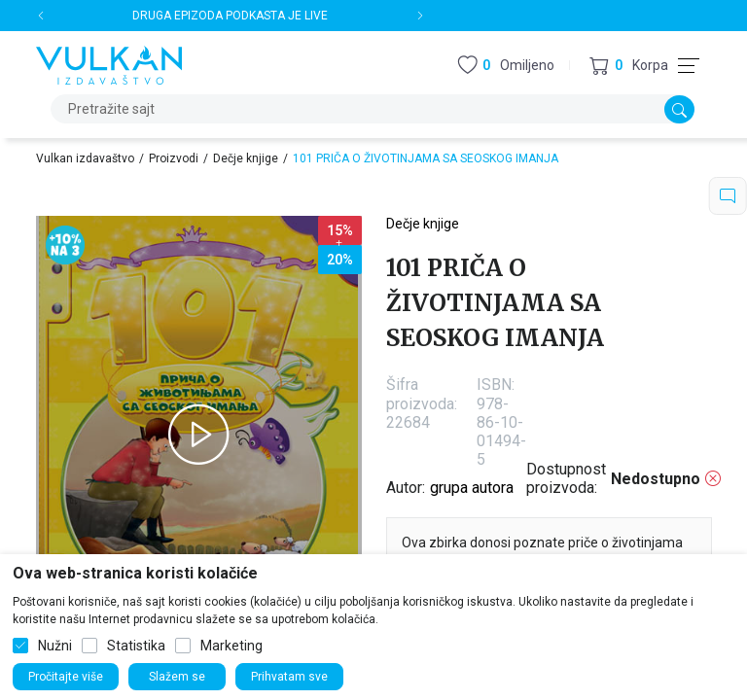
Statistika (136, 646)
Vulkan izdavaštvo (85, 158)
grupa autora (472, 488)
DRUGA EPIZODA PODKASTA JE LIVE (230, 16)
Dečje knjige (246, 158)
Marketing (231, 646)
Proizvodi (174, 158)
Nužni (55, 646)
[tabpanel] (199, 435)
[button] (629, 66)
